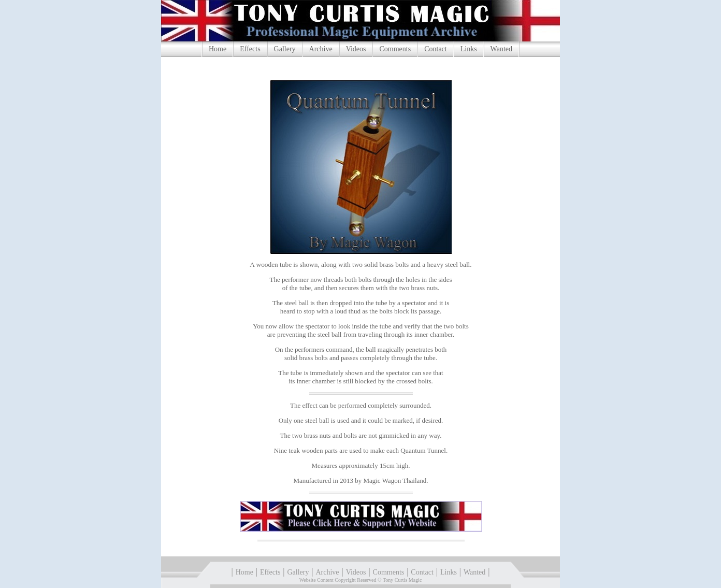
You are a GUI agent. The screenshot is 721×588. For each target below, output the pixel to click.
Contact (436, 49)
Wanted (501, 49)
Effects (250, 49)
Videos (356, 49)
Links (469, 49)
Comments (395, 49)
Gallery (285, 49)
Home (218, 49)
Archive (321, 49)
